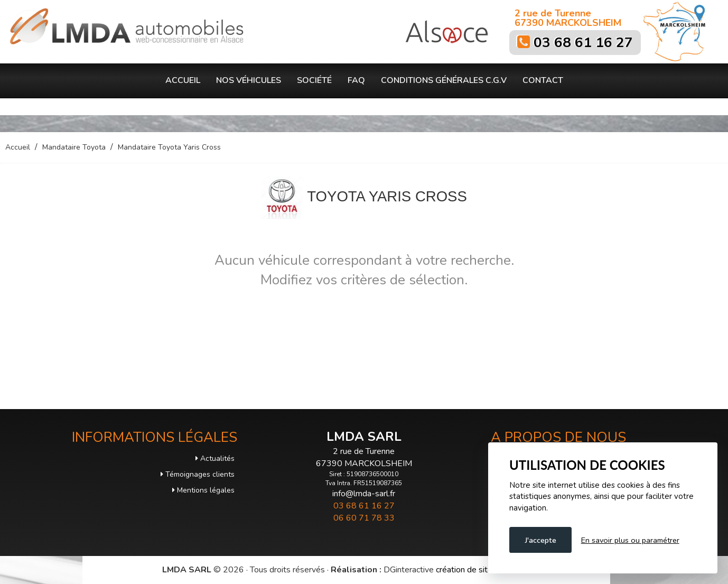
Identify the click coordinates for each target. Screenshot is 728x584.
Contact (543, 80)
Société (314, 80)
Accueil (183, 80)
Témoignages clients (198, 474)
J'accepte (540, 540)
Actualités (215, 458)
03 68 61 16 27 (583, 43)
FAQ (356, 80)
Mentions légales (203, 490)
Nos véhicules (249, 80)
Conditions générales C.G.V (444, 80)
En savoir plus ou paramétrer (630, 540)
